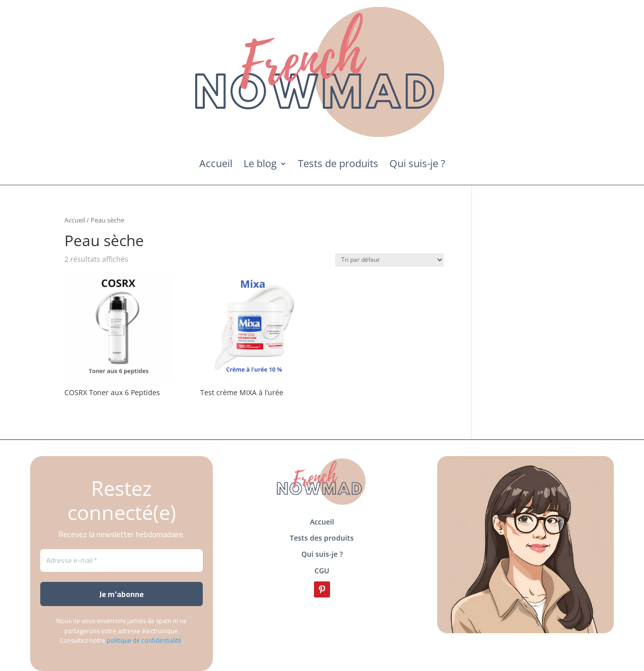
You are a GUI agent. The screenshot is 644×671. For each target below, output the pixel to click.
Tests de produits (338, 163)
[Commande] (389, 260)
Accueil (216, 163)
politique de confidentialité (144, 640)
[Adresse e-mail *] (122, 561)
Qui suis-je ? (417, 163)
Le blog (260, 163)
